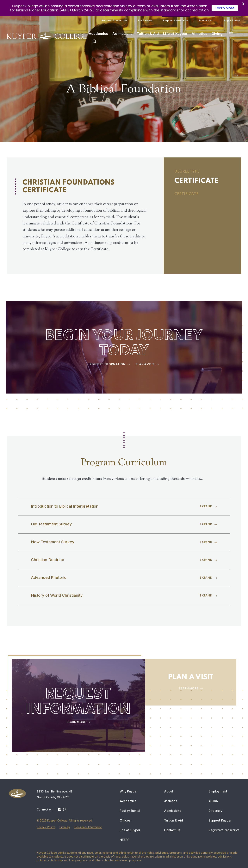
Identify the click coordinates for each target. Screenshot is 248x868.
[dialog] (236, 856)
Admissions (122, 34)
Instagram (65, 810)
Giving (217, 34)
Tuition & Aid (148, 34)
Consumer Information (88, 827)
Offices (125, 820)
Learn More (225, 8)
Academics (99, 34)
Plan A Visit (206, 20)
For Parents (145, 20)
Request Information (176, 20)
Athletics (199, 34)
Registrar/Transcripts (224, 830)
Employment (218, 791)
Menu (231, 34)
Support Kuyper (220, 820)
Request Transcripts (115, 20)
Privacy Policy (46, 827)
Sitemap (65, 827)
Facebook (60, 810)
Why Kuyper (129, 791)
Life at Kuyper (175, 34)
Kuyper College (47, 36)
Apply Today (232, 20)
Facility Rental (130, 811)
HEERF (125, 840)
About (169, 791)
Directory (215, 811)
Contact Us (172, 830)
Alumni (214, 801)
